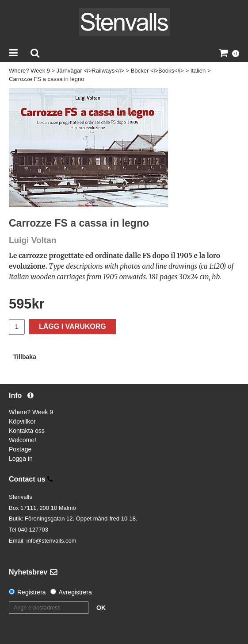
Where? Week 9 (29, 71)
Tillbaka (25, 357)
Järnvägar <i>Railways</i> (90, 71)
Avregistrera (75, 592)
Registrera (32, 592)
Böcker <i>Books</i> (157, 71)
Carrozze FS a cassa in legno (47, 79)
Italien (198, 71)
